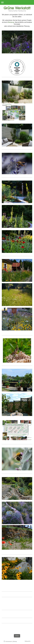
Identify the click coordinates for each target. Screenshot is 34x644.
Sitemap (15, 641)
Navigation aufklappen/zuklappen (17, 2)
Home (17, 636)
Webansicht (28, 641)
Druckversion (8, 641)
